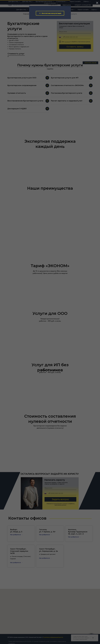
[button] (50, 13)
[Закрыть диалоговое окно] (97, 3)
